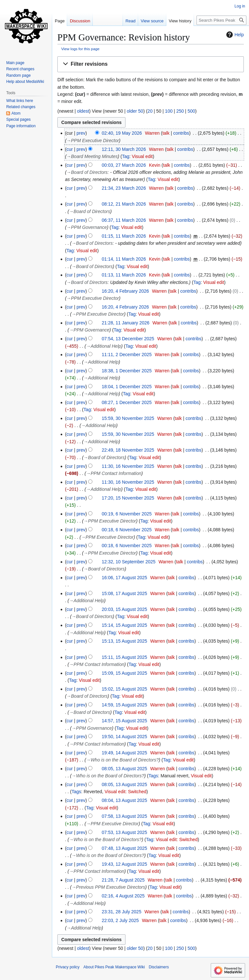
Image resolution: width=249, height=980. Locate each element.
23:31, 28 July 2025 (122, 912)
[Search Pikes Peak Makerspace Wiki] (221, 20)
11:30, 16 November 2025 (128, 466)
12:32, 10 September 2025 (129, 562)
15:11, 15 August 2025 (124, 657)
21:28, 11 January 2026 (126, 323)
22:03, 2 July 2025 (120, 920)
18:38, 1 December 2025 (127, 371)
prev (81, 133)
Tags (153, 776)
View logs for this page (80, 49)
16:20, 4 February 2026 (125, 291)
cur (70, 149)
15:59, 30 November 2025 (128, 418)
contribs (181, 133)
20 (150, 111)
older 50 (135, 111)
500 (191, 111)
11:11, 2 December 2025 (127, 355)
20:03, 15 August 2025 (124, 609)
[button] (151, 64)
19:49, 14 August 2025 (124, 753)
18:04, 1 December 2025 (127, 387)
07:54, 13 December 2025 (128, 339)
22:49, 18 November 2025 (128, 450)
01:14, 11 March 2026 (124, 259)
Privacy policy (68, 967)
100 (169, 111)
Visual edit (142, 156)
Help (234, 35)
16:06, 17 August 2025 (124, 578)
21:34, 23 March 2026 (124, 188)
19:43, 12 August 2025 (124, 864)
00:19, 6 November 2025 (127, 514)
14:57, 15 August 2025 (124, 721)
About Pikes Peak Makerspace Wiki (114, 967)
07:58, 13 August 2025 (124, 816)
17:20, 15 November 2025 (128, 498)
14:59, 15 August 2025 (124, 705)
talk (166, 133)
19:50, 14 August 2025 (124, 737)
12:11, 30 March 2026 (124, 149)
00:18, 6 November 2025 (127, 530)
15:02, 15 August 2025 (124, 689)
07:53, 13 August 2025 (124, 832)
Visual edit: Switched (126, 792)
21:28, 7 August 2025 (123, 880)
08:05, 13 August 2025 (124, 769)
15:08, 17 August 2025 (124, 593)
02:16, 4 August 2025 (123, 896)
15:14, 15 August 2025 (124, 625)
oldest (83, 111)
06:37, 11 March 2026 (124, 220)
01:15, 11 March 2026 (124, 236)
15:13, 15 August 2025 (124, 641)
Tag (126, 156)
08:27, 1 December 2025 (127, 402)
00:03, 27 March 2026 (124, 165)
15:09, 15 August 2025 (124, 673)
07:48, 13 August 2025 (124, 848)
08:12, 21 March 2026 (124, 204)
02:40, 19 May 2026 (122, 133)
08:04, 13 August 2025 (124, 800)
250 (180, 111)
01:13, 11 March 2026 (124, 275)
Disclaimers (159, 967)
